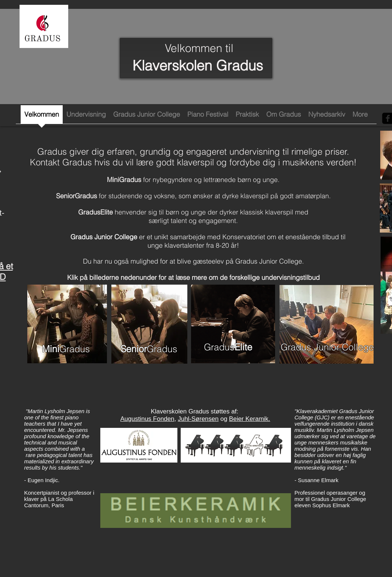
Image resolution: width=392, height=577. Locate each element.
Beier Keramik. (249, 419)
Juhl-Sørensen (198, 419)
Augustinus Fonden (147, 419)
